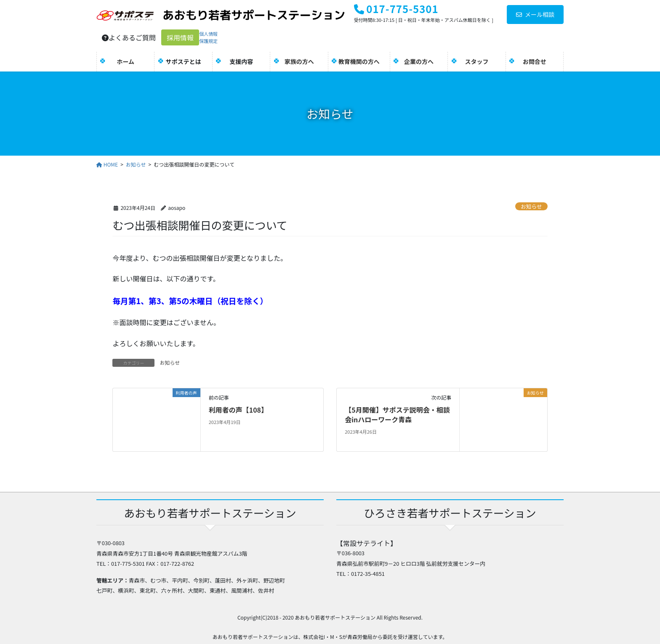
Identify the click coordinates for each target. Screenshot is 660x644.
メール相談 (535, 14)
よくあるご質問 (129, 37)
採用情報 (180, 37)
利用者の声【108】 (238, 410)
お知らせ (531, 206)
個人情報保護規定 (208, 37)
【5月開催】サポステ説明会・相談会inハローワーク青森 (397, 414)
